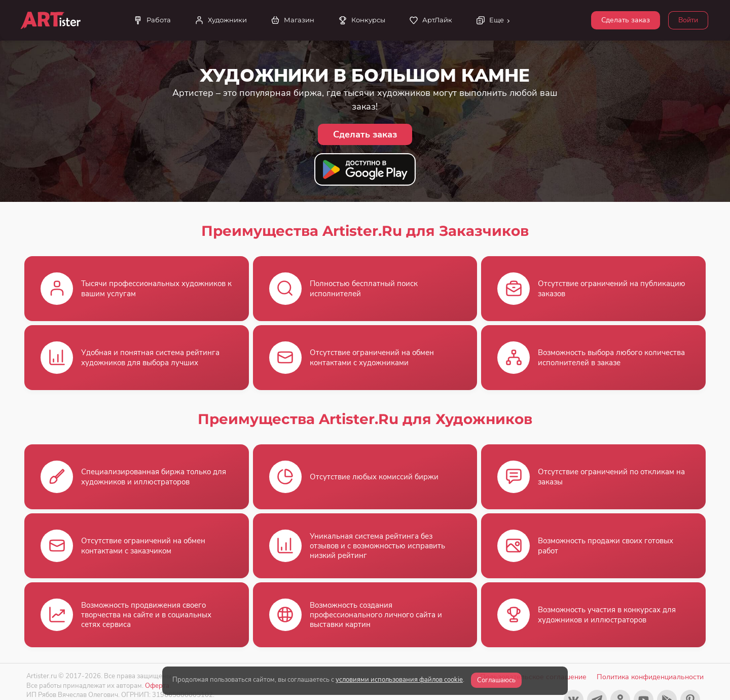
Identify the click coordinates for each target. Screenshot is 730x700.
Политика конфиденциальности (650, 677)
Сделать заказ (626, 20)
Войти (688, 20)
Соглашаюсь (496, 680)
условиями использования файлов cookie (399, 680)
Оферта (157, 686)
